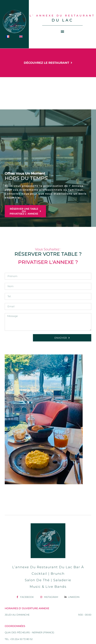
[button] (62, 31)
